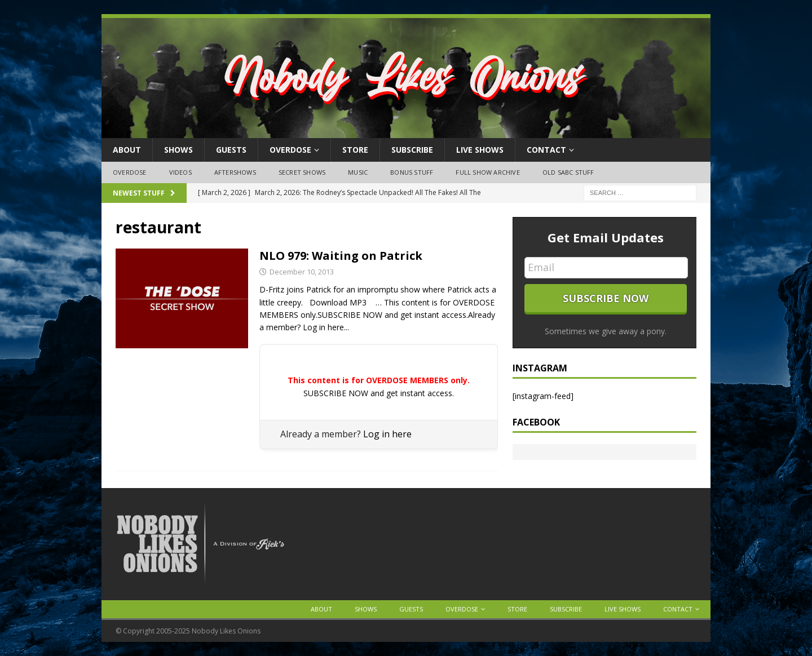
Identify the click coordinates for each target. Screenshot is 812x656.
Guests (231, 150)
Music (358, 172)
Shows (178, 150)
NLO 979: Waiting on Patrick (341, 256)
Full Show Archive (487, 172)
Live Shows (480, 150)
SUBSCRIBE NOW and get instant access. (379, 393)
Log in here (387, 434)
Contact (546, 150)
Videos (180, 172)
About (127, 150)
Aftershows (235, 172)
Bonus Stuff (412, 172)
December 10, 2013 (302, 272)
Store (355, 150)
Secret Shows (302, 172)
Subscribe (412, 150)
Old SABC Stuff (568, 172)
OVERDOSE (290, 150)
